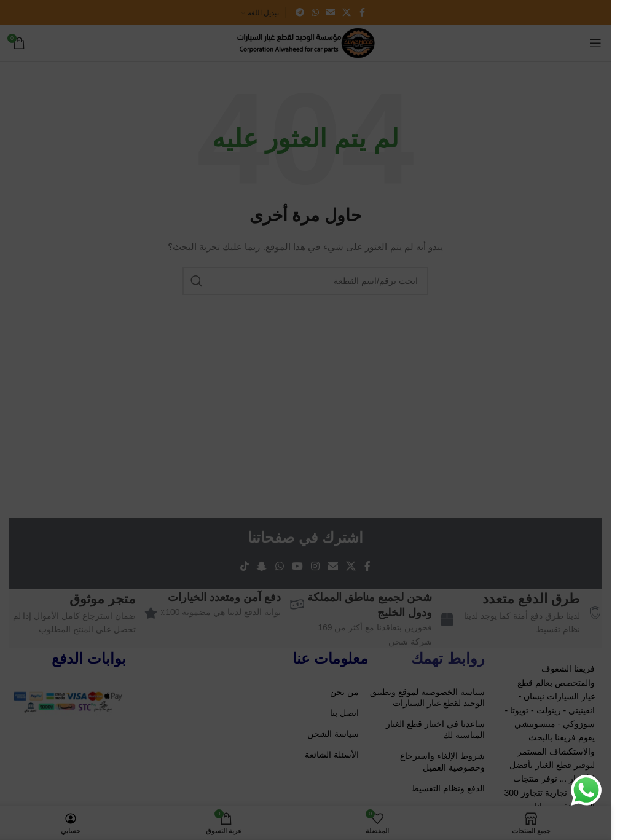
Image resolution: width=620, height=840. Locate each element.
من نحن (344, 692)
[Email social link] (331, 13)
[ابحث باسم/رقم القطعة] (305, 281)
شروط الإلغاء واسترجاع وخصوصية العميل (442, 761)
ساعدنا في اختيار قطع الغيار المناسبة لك (435, 729)
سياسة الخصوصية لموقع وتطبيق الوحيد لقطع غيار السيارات (427, 697)
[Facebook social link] (362, 13)
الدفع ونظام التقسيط (448, 788)
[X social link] (347, 13)
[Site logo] (305, 42)
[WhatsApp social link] (315, 13)
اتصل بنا (344, 713)
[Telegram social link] (300, 13)
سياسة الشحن (333, 734)
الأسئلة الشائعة (332, 755)
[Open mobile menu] (595, 43)
